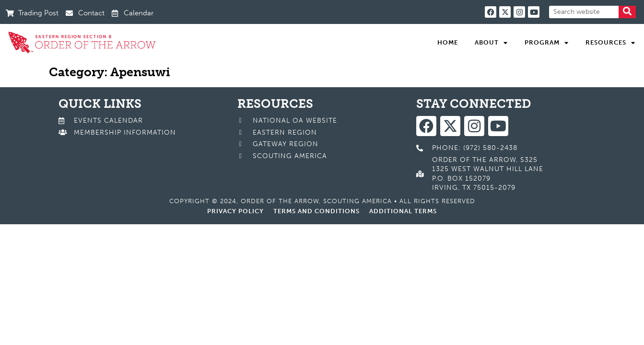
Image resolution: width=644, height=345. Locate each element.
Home (448, 42)
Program (547, 43)
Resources (610, 43)
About (491, 43)
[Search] (627, 12)
